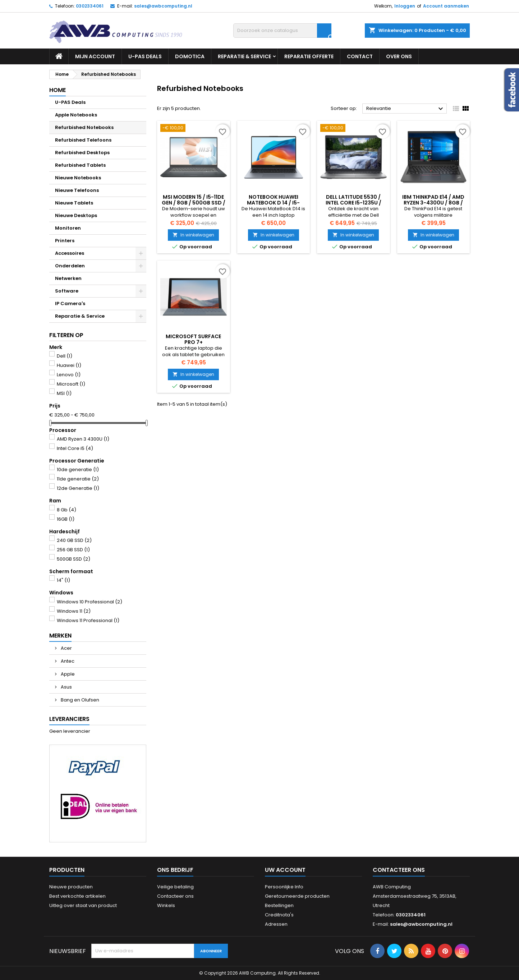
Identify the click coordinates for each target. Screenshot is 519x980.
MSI (64, 393)
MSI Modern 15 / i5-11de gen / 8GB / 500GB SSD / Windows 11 (194, 203)
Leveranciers (69, 719)
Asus (66, 687)
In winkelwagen (193, 235)
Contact (360, 56)
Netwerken (68, 278)
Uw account (285, 870)
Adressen (276, 924)
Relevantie (406, 109)
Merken (60, 636)
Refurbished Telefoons (83, 140)
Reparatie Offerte (309, 56)
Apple (67, 674)
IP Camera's (70, 303)
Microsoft (71, 384)
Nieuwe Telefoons (77, 190)
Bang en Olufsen (79, 700)
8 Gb (66, 510)
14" (63, 580)
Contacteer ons (175, 896)
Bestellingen (279, 905)
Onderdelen (70, 266)
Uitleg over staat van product (83, 905)
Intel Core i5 (75, 448)
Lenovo (69, 375)
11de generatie (78, 479)
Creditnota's (279, 915)
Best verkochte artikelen (77, 896)
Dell (65, 356)
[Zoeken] (282, 31)
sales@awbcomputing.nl (163, 6)
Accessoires (70, 253)
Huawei (69, 365)
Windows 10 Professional (89, 602)
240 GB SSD (74, 540)
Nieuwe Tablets (74, 203)
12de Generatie (78, 488)
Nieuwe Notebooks (78, 178)
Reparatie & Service (244, 56)
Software (67, 291)
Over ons (399, 56)
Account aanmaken (446, 6)
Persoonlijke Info (284, 887)
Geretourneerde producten (297, 896)
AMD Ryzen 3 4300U (83, 439)
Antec (67, 661)
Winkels (166, 905)
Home (58, 90)
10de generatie (78, 470)
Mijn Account (95, 56)
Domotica (190, 56)
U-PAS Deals (145, 56)
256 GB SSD (73, 550)
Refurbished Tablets (80, 165)
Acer (66, 648)
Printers (65, 241)
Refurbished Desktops (82, 153)
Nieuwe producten (71, 887)
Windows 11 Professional (88, 620)
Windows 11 (74, 611)
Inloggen (405, 6)
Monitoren (68, 228)
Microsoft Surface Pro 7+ (193, 339)
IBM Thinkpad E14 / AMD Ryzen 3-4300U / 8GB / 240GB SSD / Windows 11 (433, 203)
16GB (66, 519)
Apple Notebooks (76, 115)
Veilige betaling (175, 887)
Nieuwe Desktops (76, 215)
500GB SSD (74, 559)
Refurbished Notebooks (84, 127)
